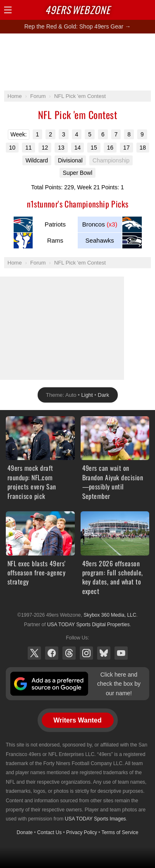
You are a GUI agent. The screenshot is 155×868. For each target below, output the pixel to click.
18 (143, 148)
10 (12, 148)
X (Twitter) (34, 653)
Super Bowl (78, 173)
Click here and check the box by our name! (119, 684)
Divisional (70, 160)
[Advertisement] (78, 62)
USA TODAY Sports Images (95, 819)
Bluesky (104, 653)
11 (29, 148)
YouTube (121, 653)
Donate (25, 832)
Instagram (86, 653)
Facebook (52, 653)
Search (132, 10)
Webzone (78, 10)
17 (126, 148)
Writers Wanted (77, 720)
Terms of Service (120, 832)
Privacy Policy (82, 832)
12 (45, 148)
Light (87, 395)
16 (110, 148)
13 (61, 148)
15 (94, 148)
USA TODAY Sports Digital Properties (88, 625)
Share (147, 10)
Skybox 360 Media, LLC (110, 615)
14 (78, 148)
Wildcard (37, 160)
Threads (69, 653)
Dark (104, 395)
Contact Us (49, 832)
